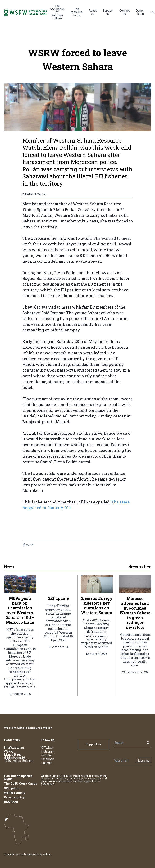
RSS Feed (11, 802)
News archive (140, 567)
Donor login (140, 12)
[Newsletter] (124, 761)
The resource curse (77, 12)
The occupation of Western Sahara (57, 12)
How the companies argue (18, 777)
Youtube (46, 755)
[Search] (129, 743)
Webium (47, 855)
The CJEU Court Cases (21, 784)
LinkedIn (47, 763)
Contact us (124, 12)
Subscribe (143, 761)
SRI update (12, 788)
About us (93, 12)
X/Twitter (47, 748)
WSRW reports (15, 793)
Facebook (47, 759)
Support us (108, 12)
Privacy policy (14, 797)
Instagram (48, 751)
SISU (18, 855)
